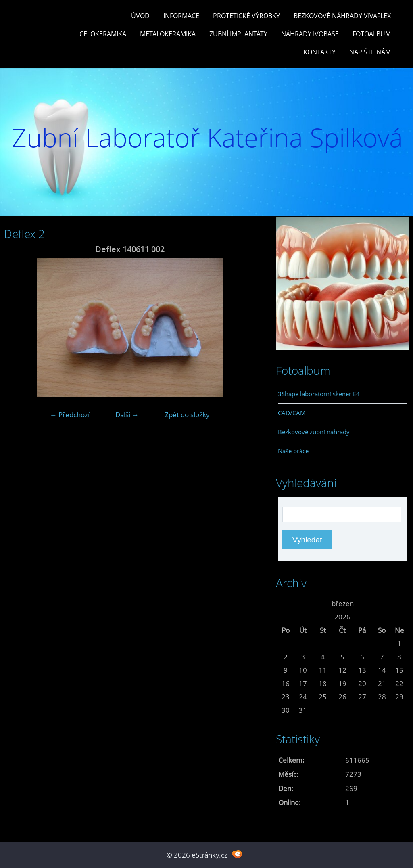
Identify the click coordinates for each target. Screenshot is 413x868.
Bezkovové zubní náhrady (314, 432)
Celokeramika (103, 34)
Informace (181, 16)
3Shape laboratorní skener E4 (319, 394)
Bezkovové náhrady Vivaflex (342, 16)
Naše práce (293, 451)
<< (286, 603)
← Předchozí (70, 415)
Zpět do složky (187, 415)
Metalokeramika (168, 34)
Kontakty (319, 52)
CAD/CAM (292, 413)
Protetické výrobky (246, 16)
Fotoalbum (372, 34)
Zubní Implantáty (238, 34)
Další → (127, 415)
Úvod (140, 16)
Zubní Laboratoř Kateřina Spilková (207, 137)
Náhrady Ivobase (310, 34)
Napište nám (370, 52)
